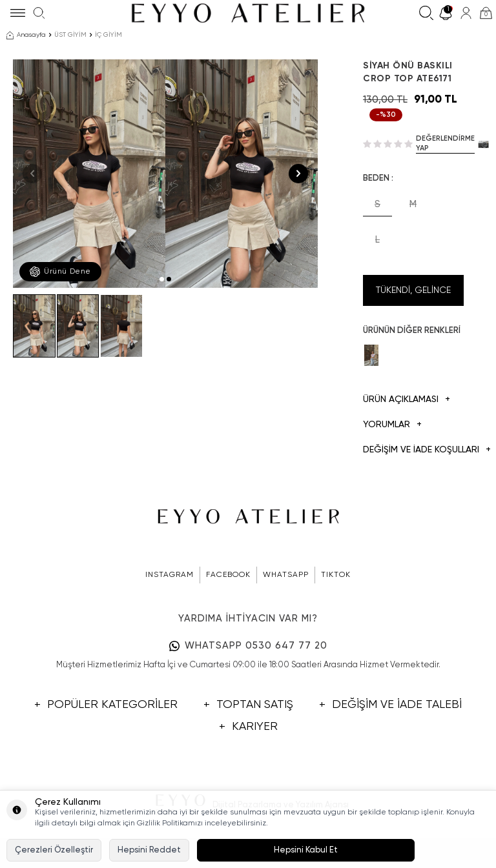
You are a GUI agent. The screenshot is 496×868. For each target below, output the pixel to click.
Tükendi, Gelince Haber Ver (413, 296)
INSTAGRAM (170, 575)
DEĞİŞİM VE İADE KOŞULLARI (413, 450)
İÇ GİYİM (108, 35)
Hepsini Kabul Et (306, 850)
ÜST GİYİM (70, 35)
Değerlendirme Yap (445, 143)
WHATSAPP (286, 575)
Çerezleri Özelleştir (54, 850)
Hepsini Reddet (149, 850)
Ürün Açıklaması (407, 400)
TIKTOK (336, 575)
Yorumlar (392, 425)
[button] (162, 279)
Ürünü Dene (60, 272)
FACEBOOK (228, 575)
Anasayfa (26, 35)
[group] (89, 174)
